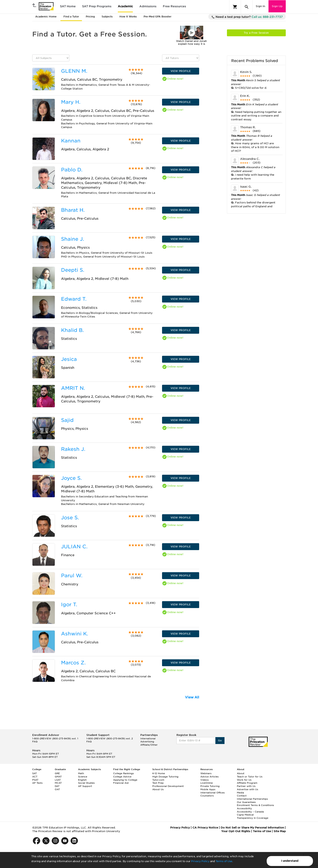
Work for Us (244, 780)
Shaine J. (73, 239)
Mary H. (71, 102)
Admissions (148, 6)
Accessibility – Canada (250, 812)
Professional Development (168, 786)
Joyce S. (71, 478)
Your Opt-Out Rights (236, 831)
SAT (34, 773)
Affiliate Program (247, 783)
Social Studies (86, 783)
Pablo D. (72, 170)
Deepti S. (73, 270)
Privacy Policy (200, 861)
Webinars (206, 773)
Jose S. (70, 518)
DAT (57, 786)
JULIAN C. (74, 547)
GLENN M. (74, 71)
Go (220, 740)
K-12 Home (159, 773)
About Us (158, 789)
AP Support (85, 786)
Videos (205, 780)
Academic (125, 6)
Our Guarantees (246, 802)
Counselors (207, 796)
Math (81, 773)
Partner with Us (246, 786)
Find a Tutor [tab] (71, 17)
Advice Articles (209, 777)
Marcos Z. (73, 663)
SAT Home (68, 6)
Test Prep (158, 783)
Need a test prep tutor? (247, 17)
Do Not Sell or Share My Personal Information (252, 828)
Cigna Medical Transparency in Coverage (253, 816)
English (82, 780)
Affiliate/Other (149, 745)
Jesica (69, 359)
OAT (57, 789)
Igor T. (69, 604)
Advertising (147, 742)
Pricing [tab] (90, 17)
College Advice (122, 777)
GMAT (58, 777)
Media (240, 793)
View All (192, 697)
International (148, 739)
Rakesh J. (73, 449)
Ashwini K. (75, 634)
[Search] (247, 7)
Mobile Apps (208, 789)
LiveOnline (207, 783)
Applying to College (125, 780)
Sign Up (277, 6)
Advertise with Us (248, 789)
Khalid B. (72, 330)
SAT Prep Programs (97, 6)
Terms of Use (224, 861)
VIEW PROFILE (181, 71)
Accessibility (244, 808)
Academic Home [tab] (46, 17)
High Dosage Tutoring (165, 777)
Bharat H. (73, 210)
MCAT (58, 783)
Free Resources (174, 6)
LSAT (58, 780)
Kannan (71, 141)
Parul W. (72, 576)
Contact (242, 796)
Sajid (67, 420)
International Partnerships (252, 799)
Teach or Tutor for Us (250, 777)
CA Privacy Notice (205, 828)
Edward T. (74, 299)
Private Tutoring (210, 786)
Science (83, 777)
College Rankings (124, 773)
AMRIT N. (73, 388)
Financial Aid (121, 783)
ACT (35, 777)
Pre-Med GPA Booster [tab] (157, 17)
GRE (57, 773)
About (241, 773)
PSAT (35, 780)
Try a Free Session (256, 33)
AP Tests (37, 783)
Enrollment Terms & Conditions (255, 805)
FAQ (35, 742)
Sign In (260, 6)
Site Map (280, 831)
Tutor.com (158, 780)
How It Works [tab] (128, 17)
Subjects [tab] (107, 17)
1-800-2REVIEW (55, 739)
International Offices (213, 793)
